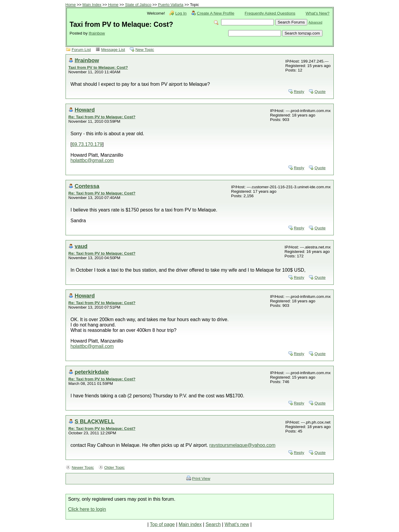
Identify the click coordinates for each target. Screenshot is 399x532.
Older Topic (115, 468)
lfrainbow (97, 33)
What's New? (318, 13)
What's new (237, 524)
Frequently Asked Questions (270, 13)
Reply (299, 92)
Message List (113, 50)
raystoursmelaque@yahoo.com (243, 445)
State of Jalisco (138, 5)
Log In (181, 13)
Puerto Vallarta (171, 5)
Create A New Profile (216, 13)
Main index (190, 524)
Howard (85, 110)
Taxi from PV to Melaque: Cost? (98, 67)
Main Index (92, 5)
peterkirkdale (92, 372)
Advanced (315, 22)
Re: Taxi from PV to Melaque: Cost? (102, 117)
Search (213, 524)
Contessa (87, 186)
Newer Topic (83, 468)
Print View (201, 479)
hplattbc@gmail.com (92, 160)
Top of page (162, 524)
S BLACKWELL (95, 421)
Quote (320, 92)
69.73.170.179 (87, 144)
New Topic (145, 50)
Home (71, 5)
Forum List (81, 50)
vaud (81, 246)
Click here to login (87, 509)
